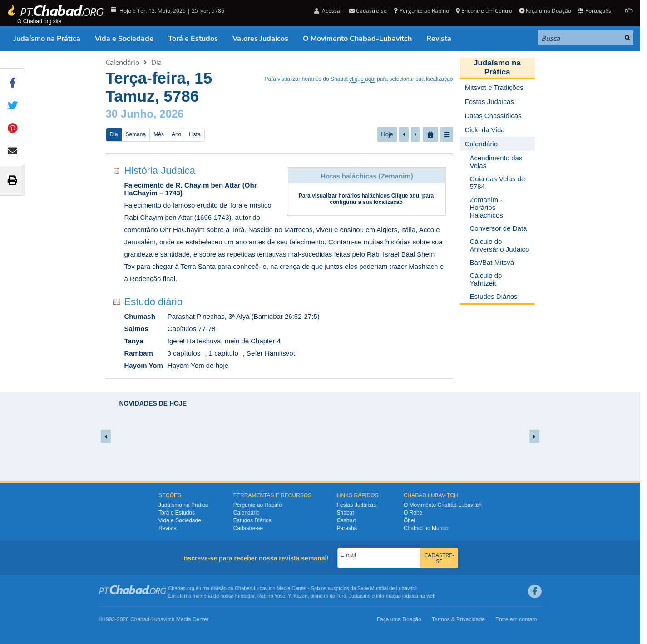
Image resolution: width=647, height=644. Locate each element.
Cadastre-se (368, 11)
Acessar (328, 11)
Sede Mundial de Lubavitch (388, 588)
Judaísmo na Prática (47, 39)
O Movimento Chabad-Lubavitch (357, 39)
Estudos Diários (252, 520)
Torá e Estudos (193, 39)
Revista (439, 39)
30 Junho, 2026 (145, 114)
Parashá (347, 528)
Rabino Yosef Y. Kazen (283, 596)
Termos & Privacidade (458, 619)
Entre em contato (516, 619)
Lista (195, 134)
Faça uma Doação (545, 11)
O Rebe (413, 513)
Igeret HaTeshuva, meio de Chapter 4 (224, 341)
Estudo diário (153, 302)
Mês (159, 134)
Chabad (244, 588)
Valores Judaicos (260, 39)
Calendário (123, 62)
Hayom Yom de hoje (198, 365)
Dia (156, 62)
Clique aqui (406, 196)
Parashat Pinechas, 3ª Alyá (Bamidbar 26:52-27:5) (244, 316)
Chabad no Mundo (426, 528)
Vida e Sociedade (124, 39)
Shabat (346, 513)
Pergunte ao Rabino (421, 11)
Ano (176, 134)
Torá (341, 596)
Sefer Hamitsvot (271, 353)
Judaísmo (360, 596)
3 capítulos (184, 353)
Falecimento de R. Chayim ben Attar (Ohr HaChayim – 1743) (191, 189)
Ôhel (409, 520)
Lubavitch (264, 588)
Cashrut (346, 520)
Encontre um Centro (484, 11)
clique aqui (362, 79)
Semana (136, 134)
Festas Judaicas (357, 505)
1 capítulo (224, 353)
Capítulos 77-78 (192, 329)
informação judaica (397, 596)
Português (594, 11)
